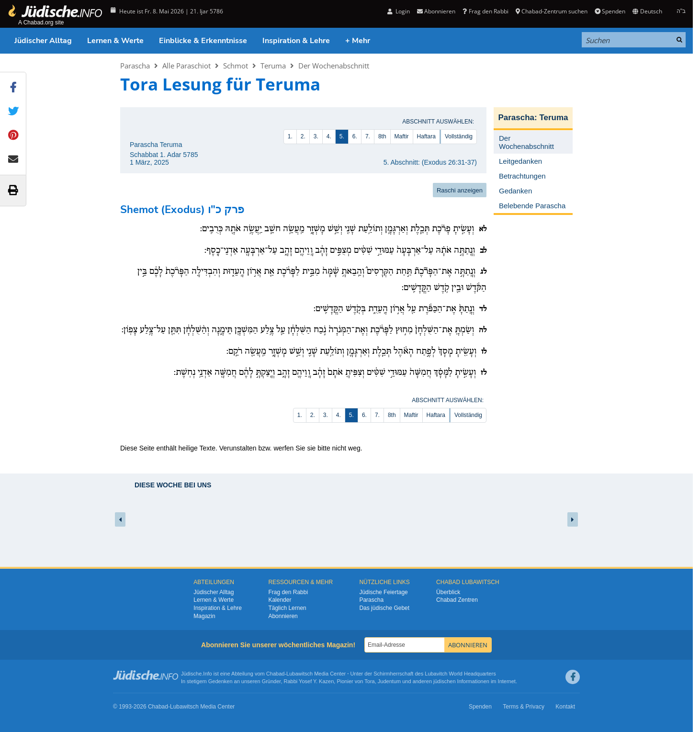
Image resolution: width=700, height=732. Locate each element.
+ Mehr (358, 41)
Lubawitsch (299, 674)
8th (382, 136)
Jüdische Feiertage (383, 592)
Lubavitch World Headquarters (460, 674)
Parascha (135, 66)
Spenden (610, 11)
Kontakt (565, 707)
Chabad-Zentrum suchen (552, 11)
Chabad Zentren (457, 600)
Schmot (236, 66)
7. (368, 136)
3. (316, 136)
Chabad (276, 674)
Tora (369, 681)
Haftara (426, 136)
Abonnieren (436, 11)
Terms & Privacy (524, 707)
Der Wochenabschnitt (334, 66)
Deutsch (647, 11)
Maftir (402, 136)
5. (342, 136)
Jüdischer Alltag (43, 41)
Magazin (204, 616)
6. (355, 136)
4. (329, 136)
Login (399, 11)
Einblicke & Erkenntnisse (203, 41)
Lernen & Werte (115, 41)
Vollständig (459, 136)
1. (290, 136)
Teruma (273, 66)
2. (303, 136)
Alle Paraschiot (186, 66)
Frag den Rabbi (485, 11)
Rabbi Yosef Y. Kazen (309, 681)
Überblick (448, 592)
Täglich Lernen (287, 608)
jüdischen (444, 681)
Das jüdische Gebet (384, 608)
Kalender (280, 600)
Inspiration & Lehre (296, 41)
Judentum (389, 681)
